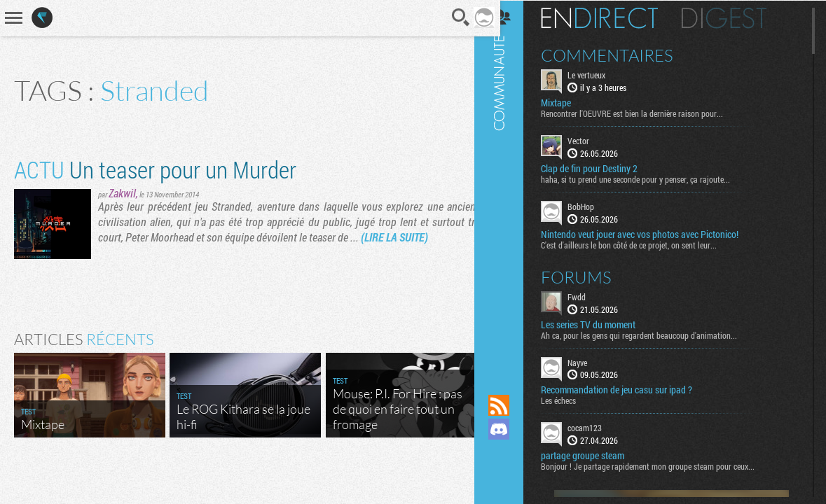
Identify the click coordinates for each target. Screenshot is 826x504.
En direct (615, 17)
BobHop (596, 206)
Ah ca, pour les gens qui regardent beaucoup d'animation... (654, 334)
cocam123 (600, 427)
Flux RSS (514, 405)
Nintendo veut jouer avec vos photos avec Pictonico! (655, 233)
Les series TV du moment (604, 323)
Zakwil (122, 193)
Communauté (514, 184)
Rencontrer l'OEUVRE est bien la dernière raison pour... (647, 113)
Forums (592, 276)
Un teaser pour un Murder (155, 169)
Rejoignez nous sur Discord (514, 429)
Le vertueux (602, 74)
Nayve (593, 361)
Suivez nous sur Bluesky (514, 477)
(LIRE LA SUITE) (394, 237)
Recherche (450, 17)
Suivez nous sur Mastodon (514, 453)
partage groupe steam (598, 455)
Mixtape (571, 102)
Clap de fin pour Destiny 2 (605, 168)
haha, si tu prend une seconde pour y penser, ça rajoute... (651, 178)
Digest (739, 17)
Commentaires (622, 55)
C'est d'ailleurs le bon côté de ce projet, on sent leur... (644, 244)
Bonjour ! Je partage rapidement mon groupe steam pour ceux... (663, 465)
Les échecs (574, 400)
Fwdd (592, 295)
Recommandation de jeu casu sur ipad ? (632, 389)
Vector (594, 140)
